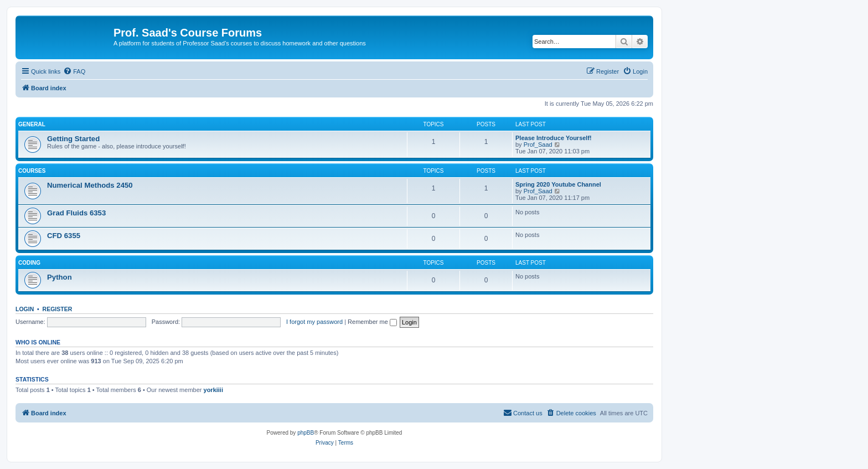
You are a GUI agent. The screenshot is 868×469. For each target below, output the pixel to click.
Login (25, 309)
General (32, 124)
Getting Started (73, 139)
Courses (32, 171)
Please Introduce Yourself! (554, 138)
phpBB (306, 433)
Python (60, 277)
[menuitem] (74, 71)
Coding (29, 263)
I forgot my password (314, 322)
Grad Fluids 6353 (76, 213)
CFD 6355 (64, 236)
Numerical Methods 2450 (90, 185)
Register (58, 309)
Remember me (372, 322)
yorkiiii (213, 390)
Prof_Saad (538, 145)
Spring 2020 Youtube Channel (558, 184)
